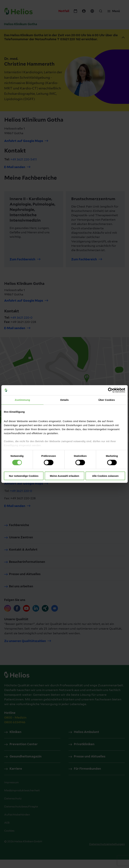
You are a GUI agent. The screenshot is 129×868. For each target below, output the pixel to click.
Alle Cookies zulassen (105, 476)
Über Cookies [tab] (107, 400)
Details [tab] (64, 400)
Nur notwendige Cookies (24, 476)
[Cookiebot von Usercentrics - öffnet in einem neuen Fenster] (110, 390)
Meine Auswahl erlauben (65, 476)
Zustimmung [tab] (22, 400)
